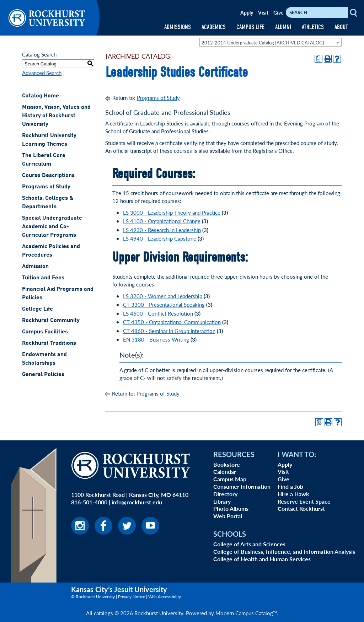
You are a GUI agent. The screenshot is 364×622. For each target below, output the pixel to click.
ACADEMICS (214, 27)
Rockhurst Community (51, 321)
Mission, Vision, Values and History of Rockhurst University (56, 116)
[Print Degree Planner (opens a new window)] (318, 59)
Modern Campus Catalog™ (246, 613)
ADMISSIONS (178, 27)
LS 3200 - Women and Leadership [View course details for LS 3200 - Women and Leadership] (163, 296)
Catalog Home (41, 96)
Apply (247, 12)
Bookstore (227, 464)
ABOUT (341, 27)
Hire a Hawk (293, 494)
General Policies (43, 375)
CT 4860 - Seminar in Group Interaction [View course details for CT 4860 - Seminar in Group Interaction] (169, 331)
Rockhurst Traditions (49, 343)
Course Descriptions (48, 176)
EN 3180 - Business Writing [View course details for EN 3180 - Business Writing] (156, 339)
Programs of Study (46, 187)
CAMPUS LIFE (250, 27)
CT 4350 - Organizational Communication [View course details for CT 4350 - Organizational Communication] (172, 322)
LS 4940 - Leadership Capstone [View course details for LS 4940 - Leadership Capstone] (160, 238)
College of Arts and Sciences (249, 544)
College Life (38, 309)
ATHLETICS (313, 27)
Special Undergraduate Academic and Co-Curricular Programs (52, 227)
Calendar (225, 471)
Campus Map (230, 479)
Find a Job (290, 486)
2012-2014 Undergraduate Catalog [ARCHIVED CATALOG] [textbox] (263, 42)
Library (222, 501)
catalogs (103, 613)
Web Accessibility (165, 597)
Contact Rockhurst (301, 508)
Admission (35, 267)
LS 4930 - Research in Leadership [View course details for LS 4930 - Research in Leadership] (162, 230)
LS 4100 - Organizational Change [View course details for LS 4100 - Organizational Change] (162, 221)
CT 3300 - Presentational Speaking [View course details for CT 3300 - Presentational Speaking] (164, 304)
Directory (225, 494)
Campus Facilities (45, 332)
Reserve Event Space (304, 501)
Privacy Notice (132, 597)
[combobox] (271, 42)
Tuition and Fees (43, 278)
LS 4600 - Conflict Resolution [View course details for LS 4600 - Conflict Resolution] (158, 313)
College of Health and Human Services (262, 559)
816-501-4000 (89, 502)
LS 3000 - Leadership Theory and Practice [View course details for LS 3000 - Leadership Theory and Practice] (172, 212)
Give (278, 12)
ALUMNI (283, 27)
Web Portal (228, 516)
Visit (263, 12)
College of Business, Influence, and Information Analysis (284, 551)
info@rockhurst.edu (137, 502)
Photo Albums (231, 508)
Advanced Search (42, 73)
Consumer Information (242, 486)
